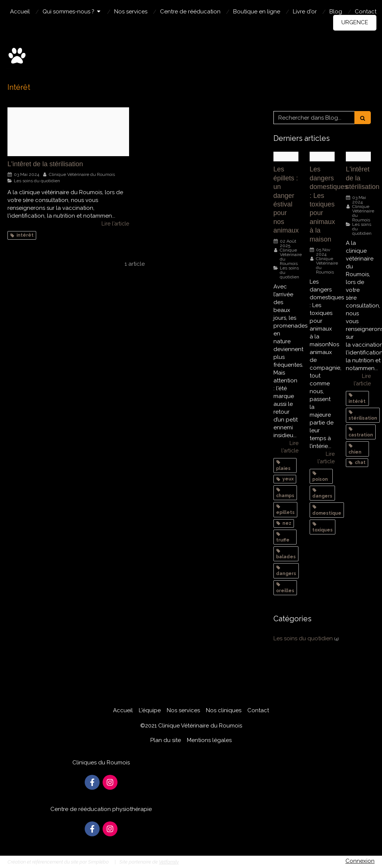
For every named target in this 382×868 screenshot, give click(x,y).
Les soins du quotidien (303, 638)
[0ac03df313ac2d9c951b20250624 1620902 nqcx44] (286, 157)
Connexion (360, 861)
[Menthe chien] (322, 157)
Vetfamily (169, 862)
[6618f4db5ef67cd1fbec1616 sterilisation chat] (68, 132)
